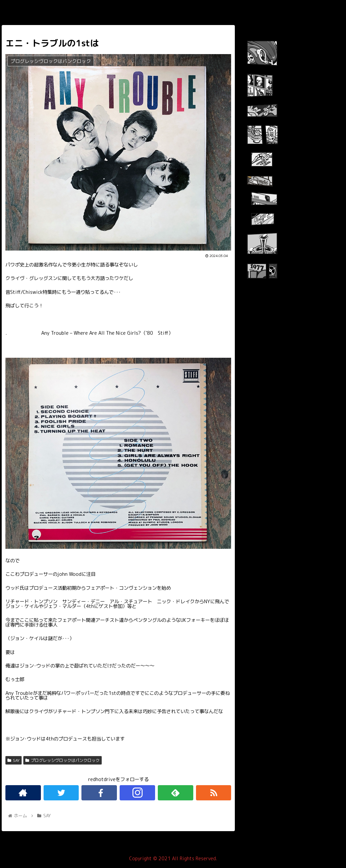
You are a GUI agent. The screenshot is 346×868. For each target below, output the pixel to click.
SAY (14, 760)
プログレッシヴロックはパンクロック (63, 760)
